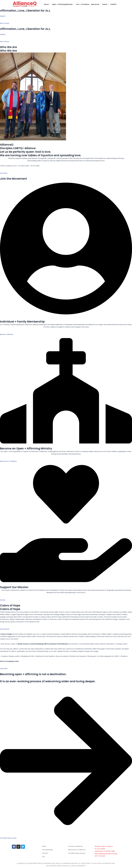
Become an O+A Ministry (9, 461)
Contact (45, 853)
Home (44, 846)
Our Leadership (47, 850)
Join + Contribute (82, 4)
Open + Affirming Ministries (63, 4)
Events (106, 4)
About (47, 4)
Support (3, 16)
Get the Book (5, 629)
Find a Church (5, 23)
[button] (47, 4)
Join (43, 857)
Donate (115, 4)
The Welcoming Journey (77, 853)
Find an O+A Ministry (75, 846)
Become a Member (7, 334)
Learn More (4, 173)
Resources (96, 4)
